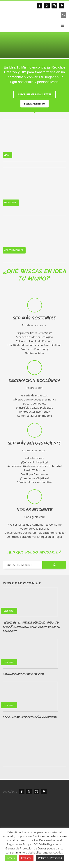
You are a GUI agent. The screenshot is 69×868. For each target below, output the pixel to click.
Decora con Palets (34, 403)
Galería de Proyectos (35, 395)
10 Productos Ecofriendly (35, 411)
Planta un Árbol (35, 353)
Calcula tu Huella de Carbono (34, 341)
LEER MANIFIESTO (35, 104)
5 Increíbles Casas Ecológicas (34, 407)
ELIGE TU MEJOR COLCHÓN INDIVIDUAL (30, 717)
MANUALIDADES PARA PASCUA (23, 674)
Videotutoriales (35, 458)
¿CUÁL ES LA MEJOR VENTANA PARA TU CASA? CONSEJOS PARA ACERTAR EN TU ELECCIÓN (31, 627)
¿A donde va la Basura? (35, 529)
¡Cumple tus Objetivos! (34, 478)
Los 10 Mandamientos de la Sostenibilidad (34, 345)
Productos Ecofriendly (34, 349)
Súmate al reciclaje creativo (35, 482)
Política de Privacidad (50, 858)
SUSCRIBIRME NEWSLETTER (34, 94)
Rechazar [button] (26, 858)
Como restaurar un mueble (35, 416)
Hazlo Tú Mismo (35, 470)
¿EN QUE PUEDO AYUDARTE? (34, 552)
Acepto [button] (11, 858)
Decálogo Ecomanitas (34, 474)
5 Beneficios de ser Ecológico (34, 337)
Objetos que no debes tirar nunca (34, 399)
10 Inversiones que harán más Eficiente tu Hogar (34, 533)
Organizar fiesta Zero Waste (35, 333)
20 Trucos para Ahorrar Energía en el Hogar (34, 537)
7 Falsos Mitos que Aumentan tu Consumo (34, 524)
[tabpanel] (34, 45)
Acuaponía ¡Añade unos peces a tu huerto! (34, 466)
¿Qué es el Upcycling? (34, 462)
